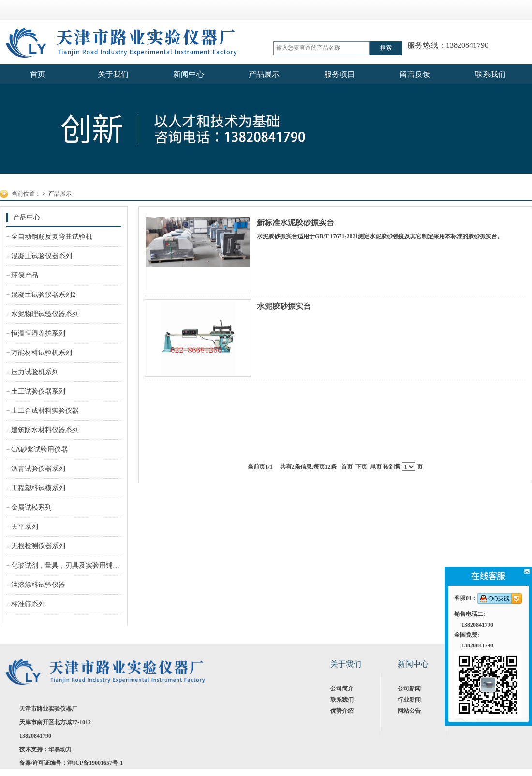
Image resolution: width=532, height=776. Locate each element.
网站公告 (409, 711)
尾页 (376, 467)
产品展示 (60, 194)
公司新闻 (409, 688)
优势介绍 (342, 711)
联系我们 (342, 700)
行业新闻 (409, 700)
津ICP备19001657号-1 (95, 763)
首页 (347, 467)
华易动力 (60, 749)
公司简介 (342, 688)
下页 (361, 467)
